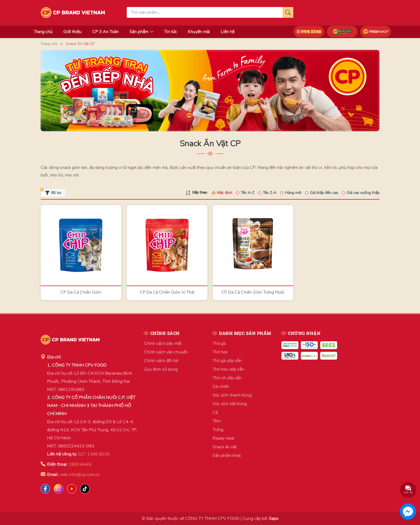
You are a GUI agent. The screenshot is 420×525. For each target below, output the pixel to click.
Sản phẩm (141, 32)
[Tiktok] (85, 489)
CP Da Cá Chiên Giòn (81, 292)
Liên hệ (227, 32)
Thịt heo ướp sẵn (228, 369)
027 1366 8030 (94, 454)
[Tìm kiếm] (288, 12)
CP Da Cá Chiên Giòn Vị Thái (167, 292)
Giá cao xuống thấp (363, 193)
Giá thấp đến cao (324, 193)
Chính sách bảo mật (163, 343)
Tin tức (171, 32)
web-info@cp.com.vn (80, 475)
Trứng (218, 430)
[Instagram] (59, 489)
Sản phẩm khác (227, 456)
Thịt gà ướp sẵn (227, 361)
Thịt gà (219, 343)
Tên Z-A (270, 193)
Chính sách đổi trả (161, 361)
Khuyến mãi (199, 32)
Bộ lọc (51, 192)
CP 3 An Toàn (105, 32)
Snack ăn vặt (225, 447)
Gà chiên (221, 387)
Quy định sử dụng (161, 369)
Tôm (217, 421)
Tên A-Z (248, 193)
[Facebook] (45, 489)
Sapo (274, 519)
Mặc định (225, 193)
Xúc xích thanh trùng (232, 395)
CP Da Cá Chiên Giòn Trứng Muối (253, 292)
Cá (215, 412)
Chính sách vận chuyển (166, 352)
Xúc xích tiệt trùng (230, 404)
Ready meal (223, 438)
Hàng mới (293, 193)
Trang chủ (43, 32)
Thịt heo (220, 352)
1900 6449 (80, 464)
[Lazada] (72, 489)
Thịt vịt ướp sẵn (227, 378)
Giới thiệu (72, 32)
